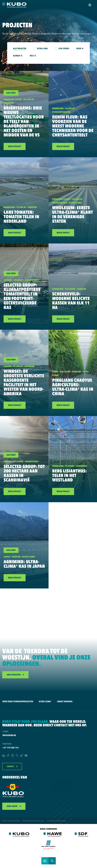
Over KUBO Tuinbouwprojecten (18, 701)
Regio (80, 48)
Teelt (33, 56)
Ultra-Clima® (45, 701)
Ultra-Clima (42, 48)
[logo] (14, 5)
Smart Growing (65, 701)
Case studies (64, 48)
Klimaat (18, 56)
